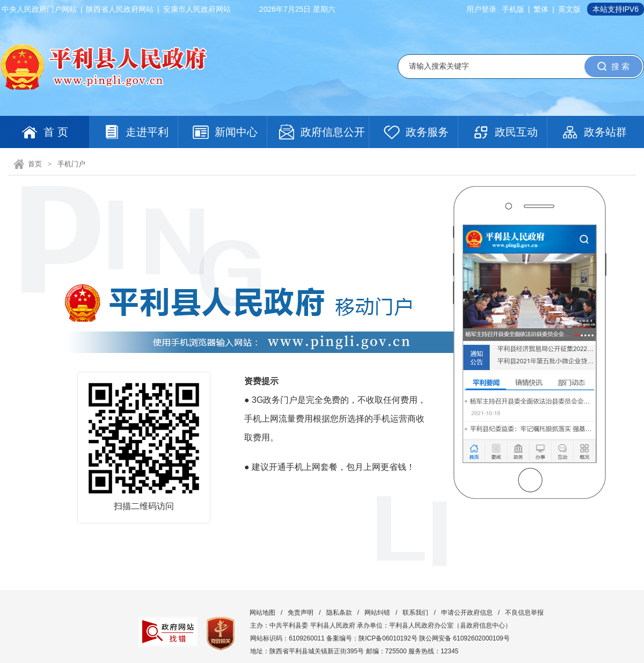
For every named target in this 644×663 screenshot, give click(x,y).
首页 (35, 164)
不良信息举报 (524, 613)
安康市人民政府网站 (197, 9)
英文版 (569, 9)
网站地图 (262, 613)
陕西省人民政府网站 (120, 9)
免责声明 (301, 613)
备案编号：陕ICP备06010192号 (372, 638)
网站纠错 (377, 613)
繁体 (541, 9)
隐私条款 (339, 613)
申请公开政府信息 (467, 613)
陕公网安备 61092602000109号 (464, 638)
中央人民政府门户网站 (39, 9)
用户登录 (481, 9)
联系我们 (415, 613)
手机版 (513, 9)
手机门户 (71, 164)
